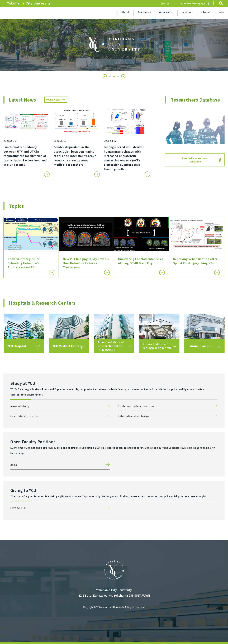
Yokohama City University (29, 3)
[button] (105, 76)
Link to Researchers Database (195, 160)
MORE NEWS (54, 99)
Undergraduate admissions (136, 406)
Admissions (166, 12)
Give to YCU (18, 508)
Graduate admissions (24, 416)
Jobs (221, 12)
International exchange (134, 416)
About (125, 12)
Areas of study (20, 406)
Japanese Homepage (192, 3)
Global (206, 12)
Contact (166, 3)
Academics (144, 12)
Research (187, 12)
